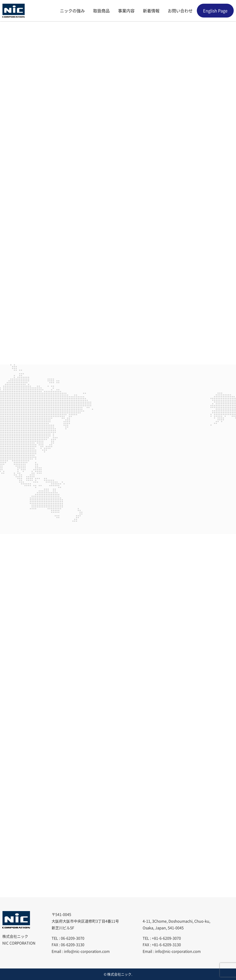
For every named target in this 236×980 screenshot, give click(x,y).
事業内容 (126, 11)
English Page (215, 11)
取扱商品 (101, 11)
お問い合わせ (180, 11)
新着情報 (151, 11)
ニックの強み (72, 11)
